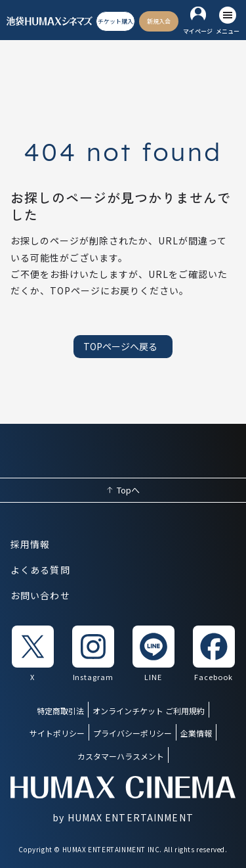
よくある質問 (40, 570)
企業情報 (196, 733)
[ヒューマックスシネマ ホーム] (50, 21)
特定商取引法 (60, 711)
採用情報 (30, 544)
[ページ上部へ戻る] (123, 490)
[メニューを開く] (228, 21)
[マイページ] (198, 21)
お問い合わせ (40, 595)
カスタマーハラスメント (121, 756)
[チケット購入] (115, 22)
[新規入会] (159, 22)
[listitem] (33, 654)
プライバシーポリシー (133, 733)
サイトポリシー (57, 733)
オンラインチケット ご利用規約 (149, 711)
